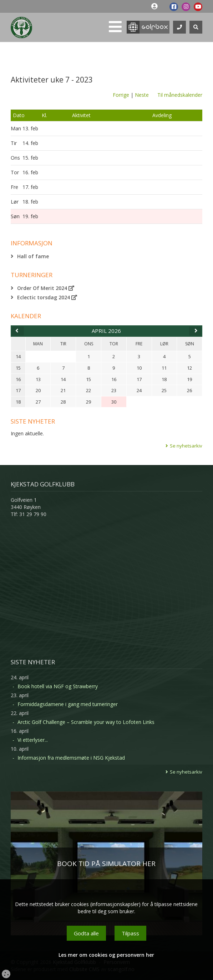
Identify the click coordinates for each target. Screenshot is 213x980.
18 (18, 402)
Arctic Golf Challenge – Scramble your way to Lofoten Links (86, 722)
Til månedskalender (180, 95)
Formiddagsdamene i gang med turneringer (68, 704)
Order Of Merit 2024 (46, 288)
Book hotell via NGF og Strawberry (58, 686)
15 (18, 368)
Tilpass (130, 933)
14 (18, 356)
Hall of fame (33, 256)
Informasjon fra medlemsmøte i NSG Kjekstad (71, 758)
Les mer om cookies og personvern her (106, 955)
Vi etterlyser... (33, 740)
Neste (142, 95)
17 (18, 390)
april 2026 (106, 331)
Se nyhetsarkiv (186, 446)
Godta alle (86, 933)
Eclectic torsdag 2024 (47, 297)
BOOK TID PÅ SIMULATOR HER (106, 864)
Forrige (121, 95)
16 (18, 379)
